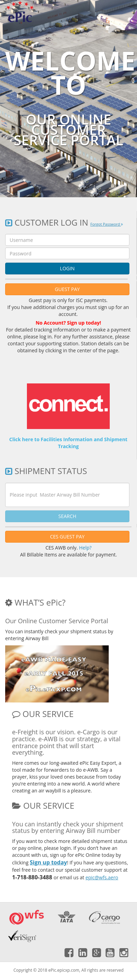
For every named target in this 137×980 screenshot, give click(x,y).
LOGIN (67, 268)
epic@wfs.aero (102, 877)
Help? (85, 548)
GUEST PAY (67, 289)
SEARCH (67, 516)
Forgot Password (107, 224)
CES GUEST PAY (67, 537)
